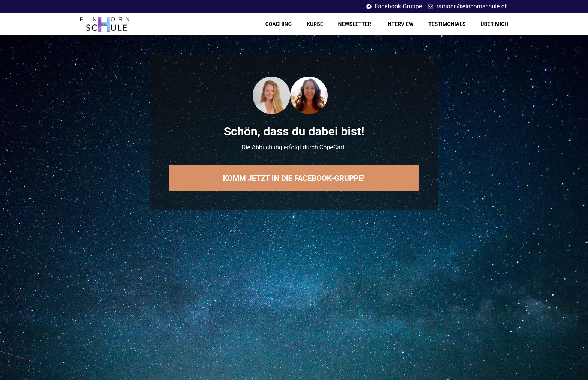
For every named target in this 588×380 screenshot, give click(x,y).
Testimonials (447, 24)
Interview (400, 24)
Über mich (494, 24)
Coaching (279, 24)
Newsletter (355, 24)
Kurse (315, 24)
